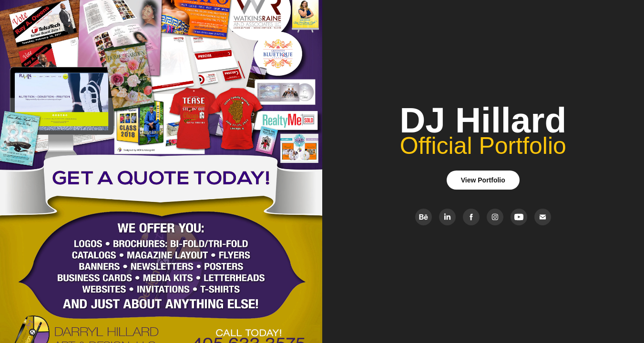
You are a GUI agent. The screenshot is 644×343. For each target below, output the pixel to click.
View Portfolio (483, 180)
